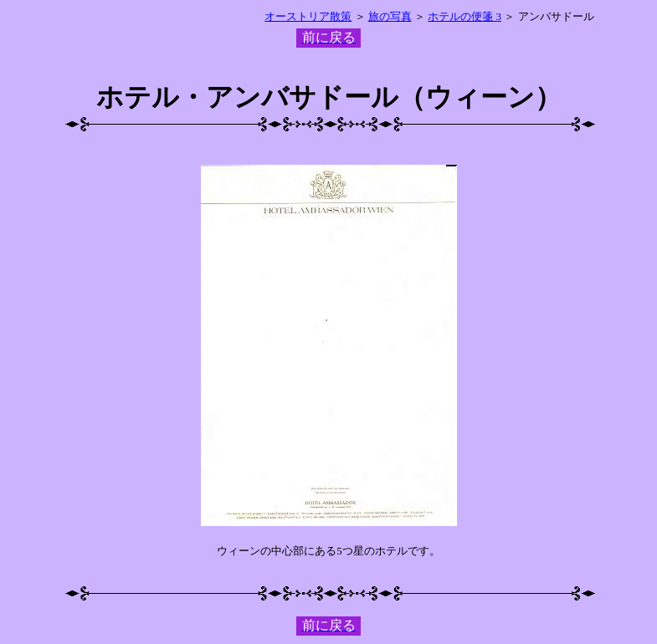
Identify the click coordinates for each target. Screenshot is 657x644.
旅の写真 (390, 16)
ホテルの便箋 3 (465, 16)
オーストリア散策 (308, 16)
